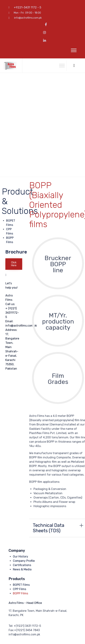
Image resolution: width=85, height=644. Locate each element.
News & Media (22, 569)
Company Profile (24, 561)
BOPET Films (21, 585)
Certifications (22, 565)
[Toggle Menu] (74, 50)
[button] (14, 264)
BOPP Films (20, 593)
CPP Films (20, 589)
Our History (20, 556)
